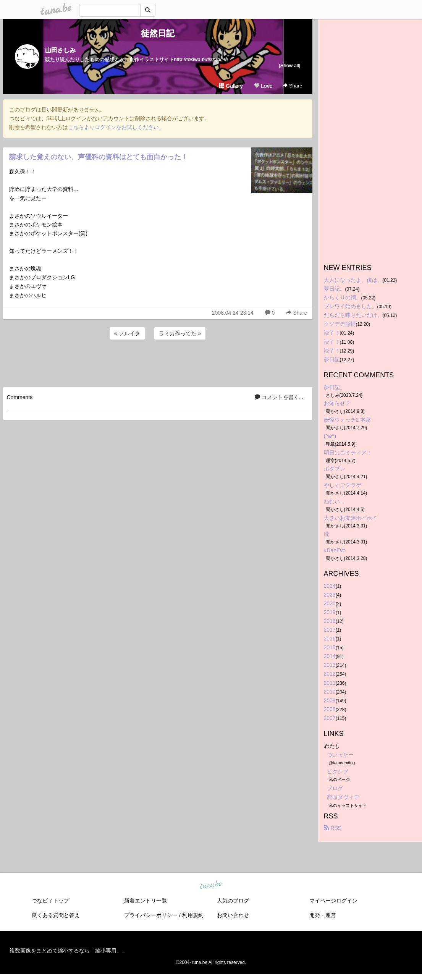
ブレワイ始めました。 (351, 306)
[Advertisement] (158, 362)
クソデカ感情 (340, 324)
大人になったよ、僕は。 (353, 280)
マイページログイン (333, 901)
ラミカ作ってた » (180, 333)
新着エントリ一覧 (146, 901)
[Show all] (289, 65)
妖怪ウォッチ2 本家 (348, 420)
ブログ (335, 788)
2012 (330, 674)
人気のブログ (233, 901)
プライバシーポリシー (151, 915)
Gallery (231, 86)
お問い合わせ (233, 915)
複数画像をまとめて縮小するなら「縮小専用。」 (68, 951)
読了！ (332, 333)
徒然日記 (158, 33)
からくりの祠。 (343, 298)
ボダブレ (335, 469)
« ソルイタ (127, 333)
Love (263, 86)
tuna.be (211, 885)
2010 (330, 692)
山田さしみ (60, 50)
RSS (333, 828)
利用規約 (193, 915)
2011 (330, 683)
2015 (330, 647)
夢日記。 (335, 289)
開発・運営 (323, 915)
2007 (330, 718)
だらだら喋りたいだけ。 (353, 315)
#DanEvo (335, 550)
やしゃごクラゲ (343, 485)
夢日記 (332, 359)
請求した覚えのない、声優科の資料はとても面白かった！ (99, 157)
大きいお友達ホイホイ (351, 518)
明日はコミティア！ (348, 453)
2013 (330, 665)
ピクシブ (338, 771)
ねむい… (335, 501)
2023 (330, 595)
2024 (330, 586)
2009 (330, 700)
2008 (330, 709)
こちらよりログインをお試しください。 (116, 127)
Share (292, 86)
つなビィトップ (50, 901)
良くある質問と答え (56, 915)
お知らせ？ (337, 403)
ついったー (340, 755)
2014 (330, 656)
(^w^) (330, 436)
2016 (330, 639)
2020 (330, 603)
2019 (330, 612)
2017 (330, 630)
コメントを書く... (279, 397)
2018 (330, 621)
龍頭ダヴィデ (343, 797)
